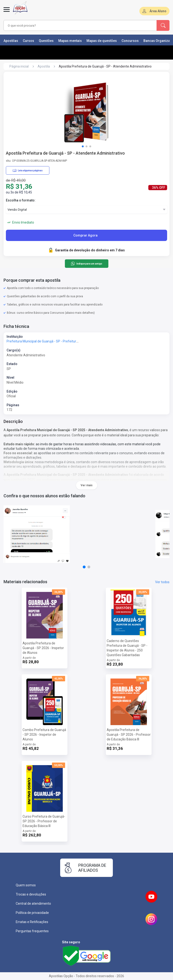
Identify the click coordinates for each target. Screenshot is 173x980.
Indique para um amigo (86, 264)
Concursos (130, 41)
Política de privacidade (32, 913)
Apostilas (11, 41)
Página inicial (19, 66)
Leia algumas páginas (28, 170)
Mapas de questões (102, 41)
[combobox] (74, 25)
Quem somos (26, 885)
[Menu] (7, 12)
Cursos (28, 41)
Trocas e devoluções (31, 894)
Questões (46, 41)
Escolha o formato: (21, 200)
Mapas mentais (70, 41)
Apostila (44, 66)
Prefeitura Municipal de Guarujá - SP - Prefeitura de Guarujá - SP (54, 341)
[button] (83, 146)
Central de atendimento (33, 904)
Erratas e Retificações (32, 922)
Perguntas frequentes (32, 931)
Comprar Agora (85, 235)
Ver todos (162, 582)
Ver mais (87, 485)
